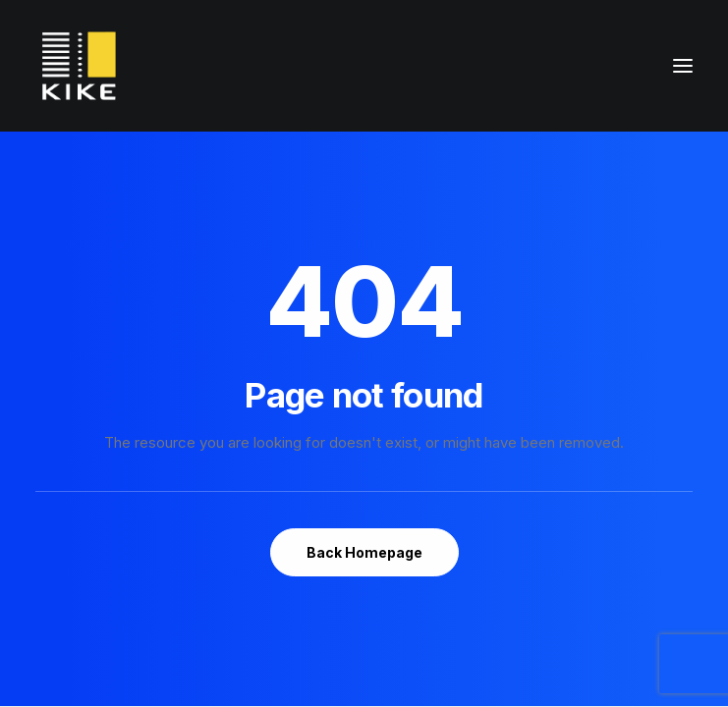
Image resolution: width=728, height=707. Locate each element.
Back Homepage (364, 552)
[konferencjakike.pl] (79, 66)
